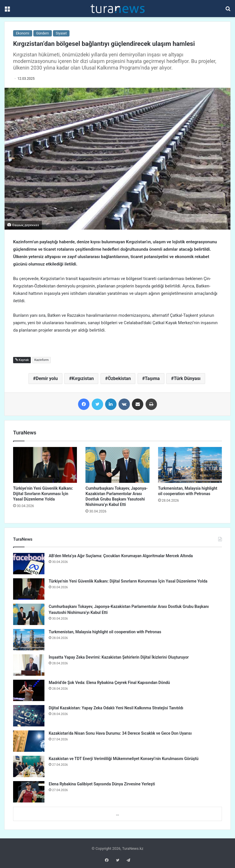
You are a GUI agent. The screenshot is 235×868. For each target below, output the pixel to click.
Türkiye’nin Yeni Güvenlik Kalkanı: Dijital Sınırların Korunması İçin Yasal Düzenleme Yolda (43, 494)
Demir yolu (47, 378)
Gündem (43, 33)
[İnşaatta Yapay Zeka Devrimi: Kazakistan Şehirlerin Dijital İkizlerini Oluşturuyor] (29, 665)
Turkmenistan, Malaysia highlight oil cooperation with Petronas (105, 632)
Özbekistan (119, 378)
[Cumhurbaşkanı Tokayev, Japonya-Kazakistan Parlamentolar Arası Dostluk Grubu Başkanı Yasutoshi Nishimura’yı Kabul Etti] (117, 465)
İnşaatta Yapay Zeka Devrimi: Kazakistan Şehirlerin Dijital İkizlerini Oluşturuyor (119, 657)
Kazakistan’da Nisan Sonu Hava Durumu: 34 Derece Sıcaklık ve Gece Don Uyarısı (120, 733)
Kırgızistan (83, 378)
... (117, 814)
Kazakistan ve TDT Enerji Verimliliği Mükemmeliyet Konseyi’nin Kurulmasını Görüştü (124, 759)
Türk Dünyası (187, 378)
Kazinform (41, 360)
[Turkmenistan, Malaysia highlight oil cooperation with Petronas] (190, 465)
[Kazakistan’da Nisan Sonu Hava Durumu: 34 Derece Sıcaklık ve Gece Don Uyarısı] (29, 741)
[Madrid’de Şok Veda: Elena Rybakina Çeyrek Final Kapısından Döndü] (29, 690)
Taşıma (152, 378)
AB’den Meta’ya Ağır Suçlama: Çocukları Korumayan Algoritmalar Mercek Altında (121, 556)
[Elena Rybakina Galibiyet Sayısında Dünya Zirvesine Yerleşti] (29, 792)
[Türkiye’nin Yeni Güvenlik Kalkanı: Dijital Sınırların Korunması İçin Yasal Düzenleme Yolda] (45, 465)
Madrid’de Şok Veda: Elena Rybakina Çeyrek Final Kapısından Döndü (109, 683)
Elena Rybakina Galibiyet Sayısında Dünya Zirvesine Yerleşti (102, 784)
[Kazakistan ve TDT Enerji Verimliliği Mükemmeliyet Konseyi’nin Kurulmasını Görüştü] (29, 766)
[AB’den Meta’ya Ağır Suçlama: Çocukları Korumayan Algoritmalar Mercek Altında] (29, 564)
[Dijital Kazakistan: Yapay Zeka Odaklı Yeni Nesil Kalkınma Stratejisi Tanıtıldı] (29, 716)
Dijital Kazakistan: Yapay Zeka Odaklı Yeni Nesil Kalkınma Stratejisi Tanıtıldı (116, 708)
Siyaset (61, 33)
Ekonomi (23, 33)
